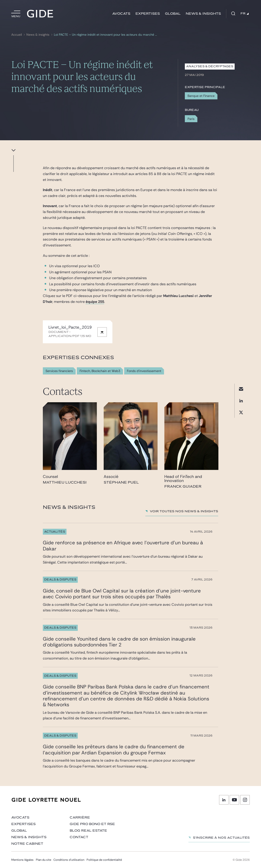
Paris (191, 119)
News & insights (203, 14)
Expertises (148, 14)
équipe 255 (95, 302)
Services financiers (59, 371)
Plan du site (43, 860)
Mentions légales (22, 860)
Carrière (80, 818)
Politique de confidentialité (104, 860)
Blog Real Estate (88, 831)
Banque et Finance (201, 96)
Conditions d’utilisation (69, 860)
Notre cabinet (27, 844)
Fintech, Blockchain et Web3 (100, 371)
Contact (79, 837)
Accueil (17, 35)
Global (173, 14)
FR (245, 14)
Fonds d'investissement (144, 371)
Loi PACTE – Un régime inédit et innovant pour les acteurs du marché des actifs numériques (106, 35)
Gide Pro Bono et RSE (92, 824)
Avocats (121, 14)
